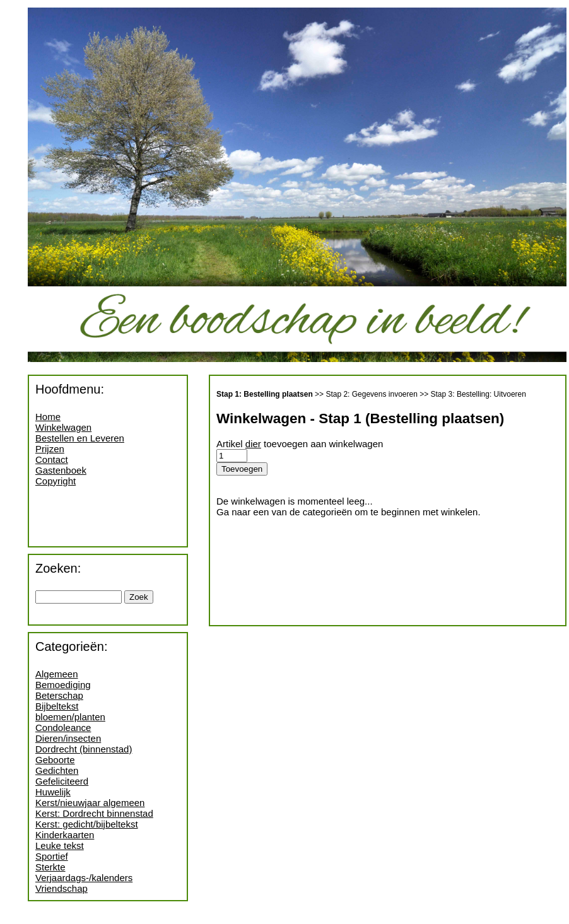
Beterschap (59, 695)
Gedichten (57, 770)
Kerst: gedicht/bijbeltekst (87, 824)
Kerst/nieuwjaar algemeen (90, 803)
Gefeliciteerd (62, 781)
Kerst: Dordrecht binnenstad (94, 813)
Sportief (52, 856)
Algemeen (57, 674)
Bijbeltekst (57, 706)
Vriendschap (62, 888)
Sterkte (50, 867)
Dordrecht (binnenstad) (84, 749)
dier (253, 444)
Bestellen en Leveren (80, 438)
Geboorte (55, 760)
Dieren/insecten (68, 738)
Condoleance (63, 728)
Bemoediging (63, 685)
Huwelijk (53, 792)
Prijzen (50, 449)
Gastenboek (61, 470)
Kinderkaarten (65, 835)
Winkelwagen (63, 427)
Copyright (56, 481)
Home (48, 417)
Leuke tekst (60, 845)
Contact (52, 459)
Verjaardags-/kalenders (84, 878)
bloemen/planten (70, 717)
